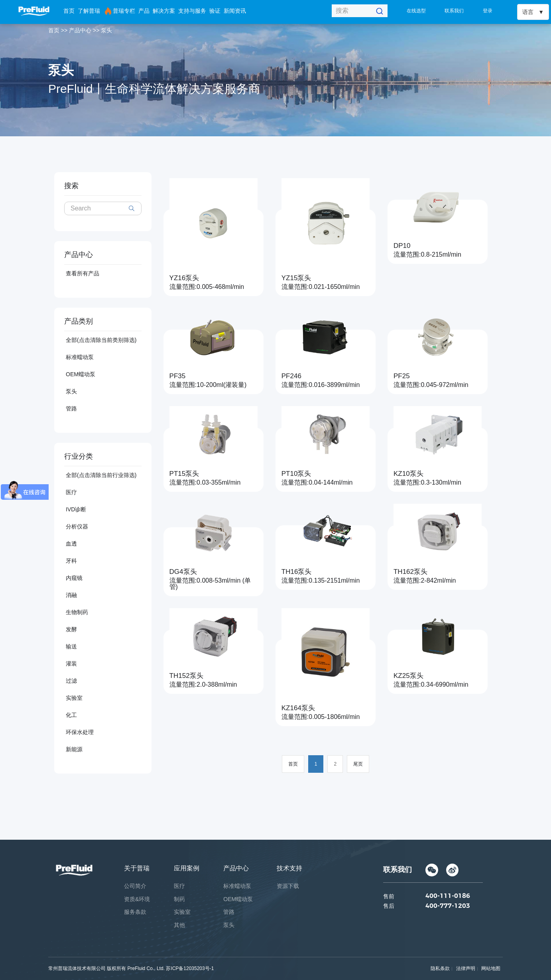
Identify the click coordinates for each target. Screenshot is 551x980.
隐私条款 (440, 968)
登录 (488, 11)
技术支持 (289, 868)
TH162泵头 (410, 572)
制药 (179, 899)
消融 (71, 595)
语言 (528, 12)
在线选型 (416, 11)
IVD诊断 (76, 509)
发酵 (71, 629)
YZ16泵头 (184, 278)
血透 (71, 544)
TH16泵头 (297, 572)
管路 (71, 408)
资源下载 (288, 886)
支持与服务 (192, 11)
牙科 (71, 561)
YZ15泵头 (296, 278)
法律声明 (466, 968)
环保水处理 (80, 732)
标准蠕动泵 (80, 357)
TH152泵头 (186, 676)
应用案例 (187, 868)
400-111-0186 (448, 897)
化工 (71, 715)
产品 (144, 11)
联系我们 (454, 11)
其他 (179, 925)
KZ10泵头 (408, 474)
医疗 (71, 492)
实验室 (74, 698)
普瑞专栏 (119, 11)
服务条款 (135, 912)
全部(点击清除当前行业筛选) (101, 475)
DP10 (402, 246)
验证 (215, 11)
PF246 (291, 376)
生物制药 (77, 612)
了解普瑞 (89, 11)
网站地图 (491, 968)
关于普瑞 (137, 868)
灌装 (71, 664)
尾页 (358, 764)
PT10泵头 (296, 474)
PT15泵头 (184, 474)
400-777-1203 (448, 907)
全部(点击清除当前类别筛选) (101, 340)
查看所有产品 (83, 273)
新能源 (74, 749)
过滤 (71, 681)
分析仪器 (77, 526)
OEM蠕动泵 (81, 374)
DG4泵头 (183, 572)
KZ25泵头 (408, 676)
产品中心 (80, 30)
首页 (69, 11)
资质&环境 (137, 899)
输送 (71, 646)
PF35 (178, 376)
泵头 (106, 30)
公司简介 (135, 886)
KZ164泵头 (298, 708)
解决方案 (164, 11)
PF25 (402, 376)
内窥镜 (74, 578)
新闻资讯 (235, 11)
